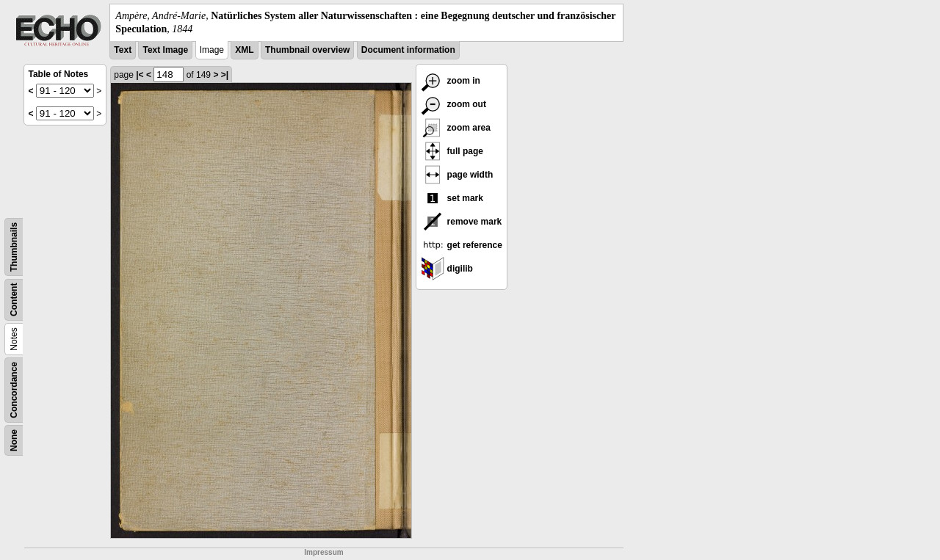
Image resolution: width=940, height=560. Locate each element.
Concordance (14, 390)
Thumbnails (14, 247)
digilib (447, 269)
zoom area (456, 128)
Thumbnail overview (307, 50)
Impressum (323, 552)
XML (244, 50)
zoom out (453, 104)
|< (140, 75)
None (14, 440)
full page (452, 151)
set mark (452, 198)
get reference (462, 245)
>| (225, 75)
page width (457, 175)
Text (123, 50)
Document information (408, 50)
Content (14, 300)
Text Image (165, 50)
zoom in (451, 81)
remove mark (461, 222)
